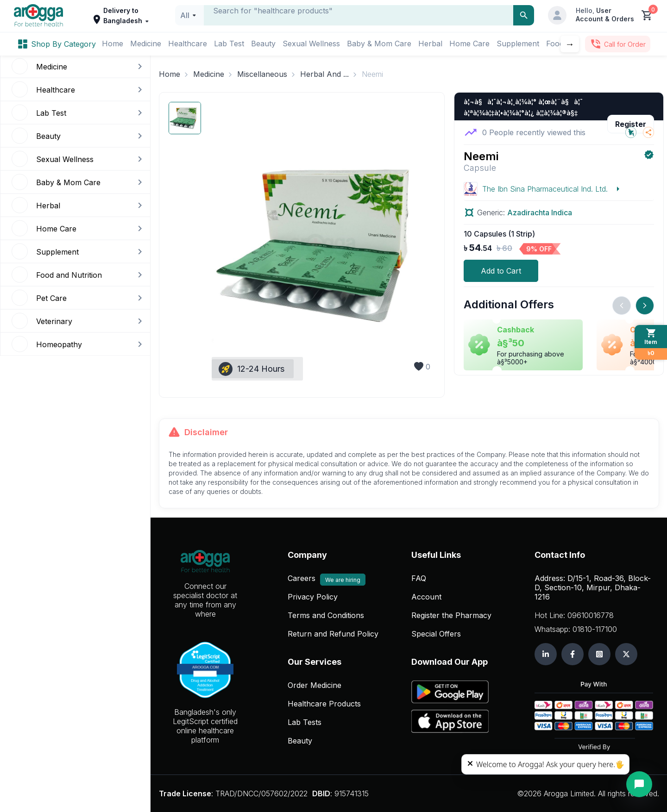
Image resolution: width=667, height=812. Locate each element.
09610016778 (591, 615)
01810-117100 (595, 629)
